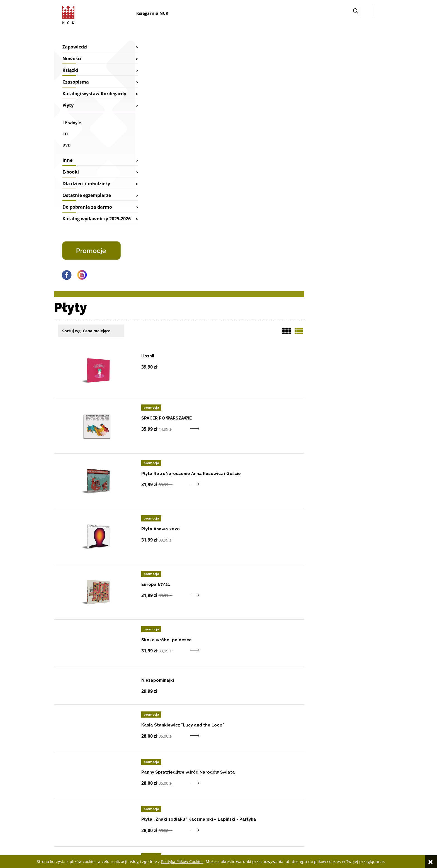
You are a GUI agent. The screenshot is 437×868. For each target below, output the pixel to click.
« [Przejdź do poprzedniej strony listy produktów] (351, 690)
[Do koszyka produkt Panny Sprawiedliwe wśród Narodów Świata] (261, 524)
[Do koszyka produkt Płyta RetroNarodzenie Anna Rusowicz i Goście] (261, 224)
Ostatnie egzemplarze (87, 202)
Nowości (72, 58)
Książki (70, 70)
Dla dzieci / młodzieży (86, 191)
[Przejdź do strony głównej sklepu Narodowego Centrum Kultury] (70, 14)
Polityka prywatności (335, 795)
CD (65, 141)
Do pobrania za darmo (87, 214)
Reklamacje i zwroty (202, 780)
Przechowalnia (264, 780)
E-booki (71, 179)
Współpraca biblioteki (138, 773)
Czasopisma (76, 82)
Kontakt (126, 765)
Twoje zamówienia (267, 765)
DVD (66, 152)
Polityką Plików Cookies (182, 861)
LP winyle (72, 130)
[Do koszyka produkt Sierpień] (261, 667)
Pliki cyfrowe (328, 780)
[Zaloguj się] (367, 11)
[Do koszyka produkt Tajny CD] (261, 619)
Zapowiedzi (75, 47)
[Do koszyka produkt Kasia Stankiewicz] (261, 476)
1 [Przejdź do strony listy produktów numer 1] (360, 690)
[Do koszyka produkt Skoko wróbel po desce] (261, 390)
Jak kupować (327, 765)
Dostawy (193, 773)
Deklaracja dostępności (336, 773)
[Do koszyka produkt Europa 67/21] (261, 335)
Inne (67, 167)
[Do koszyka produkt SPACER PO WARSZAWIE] (261, 168)
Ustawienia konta (266, 773)
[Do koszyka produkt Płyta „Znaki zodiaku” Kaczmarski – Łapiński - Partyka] (261, 572)
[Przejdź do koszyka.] (378, 11)
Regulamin (326, 787)
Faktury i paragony (201, 765)
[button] (356, 11)
